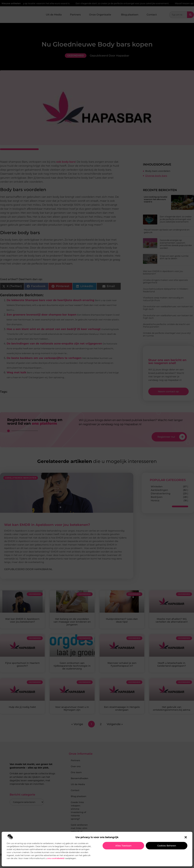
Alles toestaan (123, 846)
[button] (186, 837)
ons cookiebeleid (56, 858)
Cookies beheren (167, 846)
